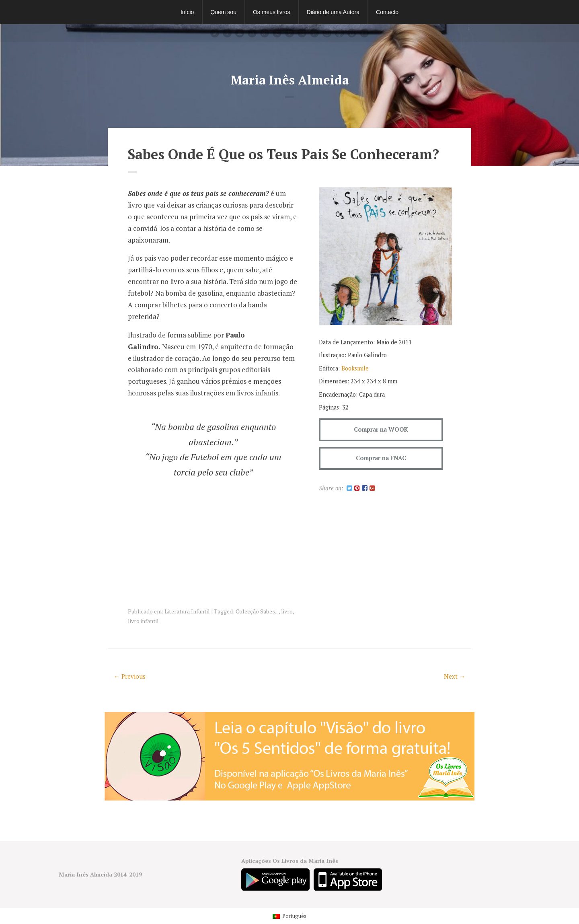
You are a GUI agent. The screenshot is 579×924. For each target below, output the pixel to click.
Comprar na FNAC (381, 458)
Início (187, 12)
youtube (302, 33)
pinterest (314, 33)
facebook (227, 33)
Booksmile (355, 368)
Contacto (387, 12)
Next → (455, 676)
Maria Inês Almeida (290, 80)
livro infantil (143, 621)
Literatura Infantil (187, 611)
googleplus (265, 33)
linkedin (252, 33)
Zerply (277, 33)
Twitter (215, 33)
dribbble (327, 33)
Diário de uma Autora (333, 12)
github (339, 33)
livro (287, 611)
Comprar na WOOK (381, 429)
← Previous (130, 676)
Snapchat (240, 33)
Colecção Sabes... (257, 611)
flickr (364, 33)
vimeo (289, 33)
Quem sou (223, 12)
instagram (352, 33)
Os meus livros (272, 12)
